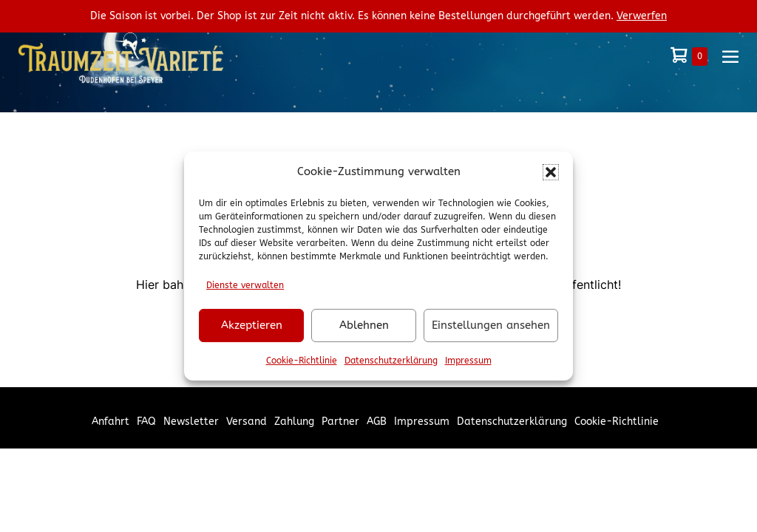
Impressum (468, 361)
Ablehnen (364, 325)
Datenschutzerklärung (391, 361)
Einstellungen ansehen (491, 325)
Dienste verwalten (245, 285)
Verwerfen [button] (642, 16)
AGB (377, 422)
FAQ (146, 422)
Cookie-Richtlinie (302, 361)
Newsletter (191, 422)
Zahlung (294, 422)
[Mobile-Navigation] (730, 56)
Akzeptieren (252, 325)
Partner (340, 422)
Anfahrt (111, 422)
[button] (551, 172)
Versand (247, 422)
